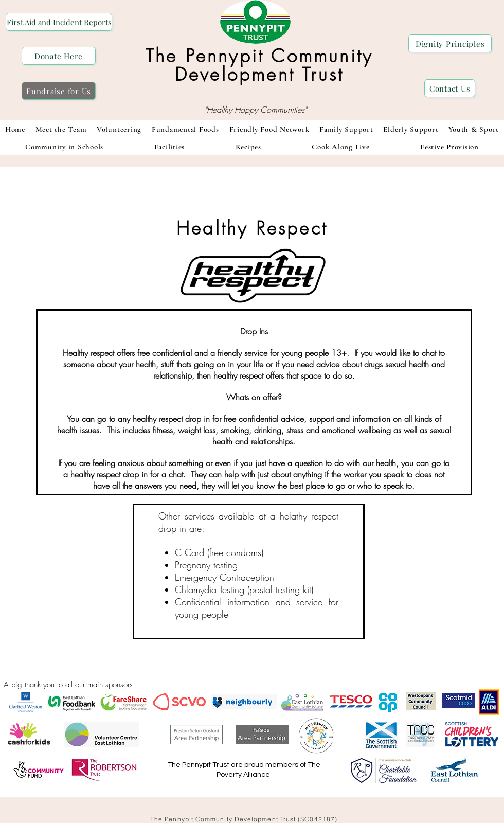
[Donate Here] (59, 56)
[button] (185, 129)
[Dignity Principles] (450, 43)
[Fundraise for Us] (59, 91)
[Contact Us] (450, 88)
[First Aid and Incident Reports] (59, 22)
